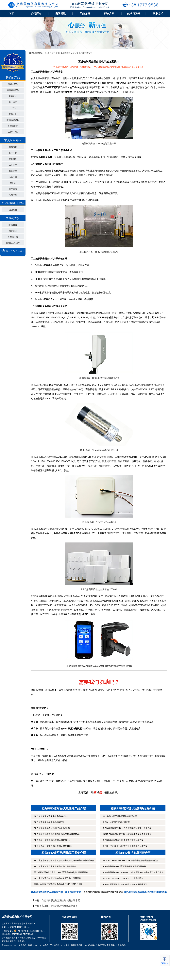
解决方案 (109, 13)
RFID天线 (44, 945)
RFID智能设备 (13, 120)
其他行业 (13, 195)
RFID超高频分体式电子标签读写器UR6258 (53, 846)
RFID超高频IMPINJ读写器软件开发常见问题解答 (125, 866)
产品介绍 (85, 13)
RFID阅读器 (89, 945)
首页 (12, 13)
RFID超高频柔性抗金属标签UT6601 (50, 822)
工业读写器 (55, 945)
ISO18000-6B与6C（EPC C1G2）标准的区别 (123, 878)
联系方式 (158, 13)
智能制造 (13, 159)
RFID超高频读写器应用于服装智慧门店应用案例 (55, 866)
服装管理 (13, 171)
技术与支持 (134, 13)
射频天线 (13, 96)
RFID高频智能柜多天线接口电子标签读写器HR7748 (57, 834)
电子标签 (13, 102)
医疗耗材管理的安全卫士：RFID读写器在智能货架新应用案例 (61, 872)
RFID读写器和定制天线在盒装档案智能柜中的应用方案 (127, 828)
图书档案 (13, 147)
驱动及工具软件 (13, 243)
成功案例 (13, 210)
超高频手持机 (76, 945)
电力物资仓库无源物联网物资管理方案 (120, 816)
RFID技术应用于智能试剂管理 (116, 822)
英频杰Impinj (33, 945)
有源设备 (13, 114)
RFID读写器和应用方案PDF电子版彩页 (103, 892)
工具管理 (13, 165)
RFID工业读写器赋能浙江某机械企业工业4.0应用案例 (57, 878)
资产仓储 (13, 189)
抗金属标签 (120, 945)
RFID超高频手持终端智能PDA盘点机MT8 (52, 828)
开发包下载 (13, 237)
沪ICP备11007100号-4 (20, 927)
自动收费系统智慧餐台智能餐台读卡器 (61, 900)
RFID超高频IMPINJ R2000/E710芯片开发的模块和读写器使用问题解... (134, 872)
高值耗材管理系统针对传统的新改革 (60, 906)
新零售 (13, 183)
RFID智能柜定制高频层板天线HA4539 (51, 816)
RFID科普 (13, 225)
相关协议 (13, 231)
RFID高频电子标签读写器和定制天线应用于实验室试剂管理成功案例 (64, 860)
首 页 (47, 53)
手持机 (13, 108)
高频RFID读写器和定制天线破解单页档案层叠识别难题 (127, 834)
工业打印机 (13, 132)
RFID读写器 (17, 934)
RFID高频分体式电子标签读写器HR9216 (52, 840)
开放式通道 (13, 126)
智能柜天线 (100, 945)
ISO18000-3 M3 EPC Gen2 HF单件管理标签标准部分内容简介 (131, 860)
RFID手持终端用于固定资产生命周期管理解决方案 (125, 846)
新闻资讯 (60, 13)
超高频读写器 (13, 90)
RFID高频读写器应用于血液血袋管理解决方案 (123, 840)
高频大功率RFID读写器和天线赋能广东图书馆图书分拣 (58, 884)
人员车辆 (13, 177)
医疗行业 (13, 153)
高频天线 (110, 945)
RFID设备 (65, 945)
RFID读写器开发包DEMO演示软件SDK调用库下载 (125, 884)
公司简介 (36, 13)
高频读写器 (13, 84)
